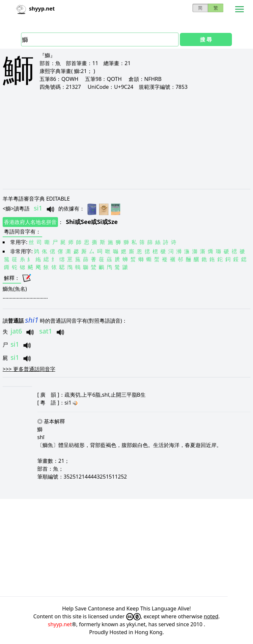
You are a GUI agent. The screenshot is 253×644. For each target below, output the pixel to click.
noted (211, 616)
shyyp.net (60, 624)
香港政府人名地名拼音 (30, 222)
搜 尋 (206, 39)
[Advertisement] (126, 139)
